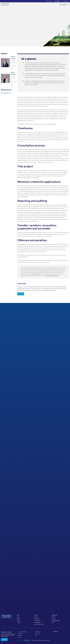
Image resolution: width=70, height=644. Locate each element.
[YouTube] (27, 640)
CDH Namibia (57, 1)
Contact (19, 622)
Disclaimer (20, 636)
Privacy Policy (38, 634)
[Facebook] (19, 640)
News (53, 622)
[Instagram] (23, 640)
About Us (36, 617)
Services (54, 619)
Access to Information (22, 632)
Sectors (53, 617)
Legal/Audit (20, 634)
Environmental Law (6, 93)
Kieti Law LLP (49, 1)
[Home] (5, 5)
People (18, 619)
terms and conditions (36, 274)
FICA (36, 636)
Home (18, 617)
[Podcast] (30, 640)
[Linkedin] (25, 640)
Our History (37, 619)
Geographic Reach (56, 621)
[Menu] (63, 5)
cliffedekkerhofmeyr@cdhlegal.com (52, 276)
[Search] (68, 5)
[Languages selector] (66, 1)
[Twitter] (21, 640)
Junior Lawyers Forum (39, 624)
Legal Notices (38, 632)
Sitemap (20, 637)
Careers (19, 621)
